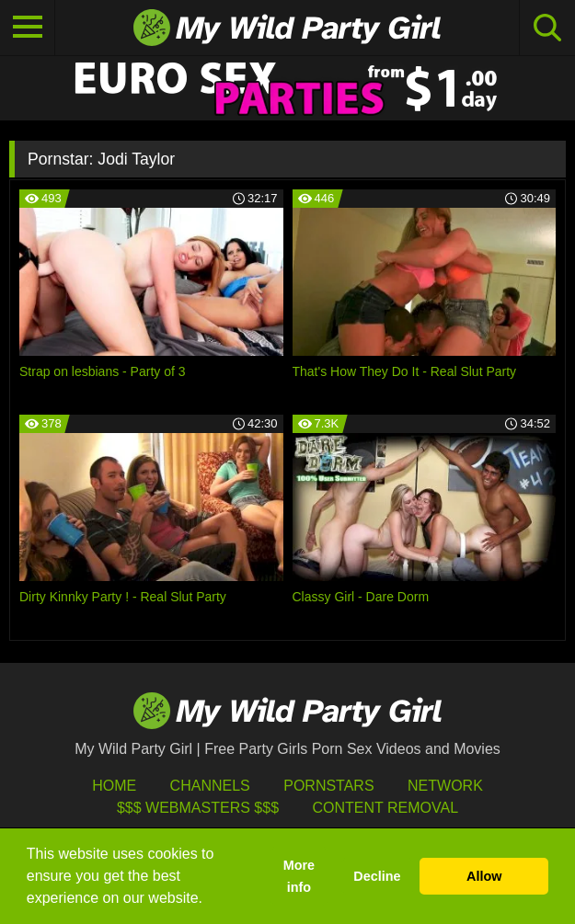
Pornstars (328, 786)
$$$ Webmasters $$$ (198, 808)
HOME (114, 786)
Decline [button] (377, 876)
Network (445, 786)
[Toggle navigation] (28, 28)
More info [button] (299, 876)
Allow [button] (484, 876)
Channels (210, 786)
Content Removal (385, 808)
